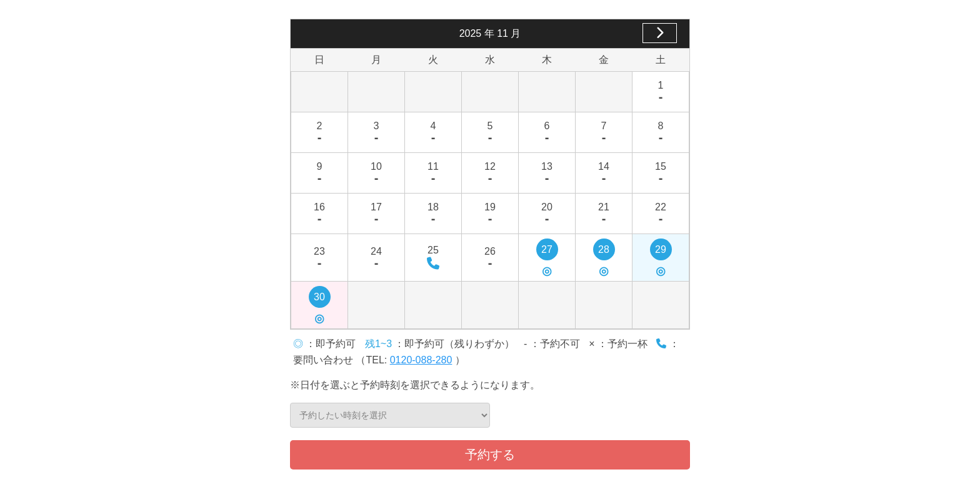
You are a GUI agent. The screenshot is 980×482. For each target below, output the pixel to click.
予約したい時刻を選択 (390, 415)
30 (320, 300)
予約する (490, 455)
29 (661, 252)
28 (604, 252)
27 (547, 252)
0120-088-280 (421, 360)
